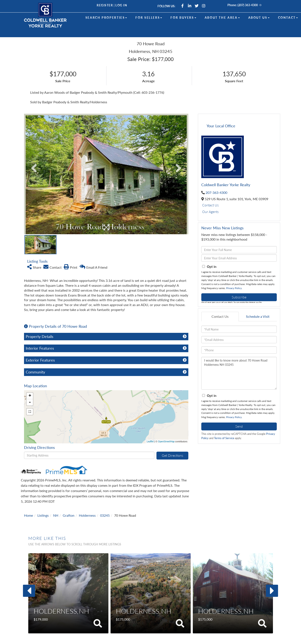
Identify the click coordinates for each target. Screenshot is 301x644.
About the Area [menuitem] (222, 18)
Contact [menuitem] (288, 18)
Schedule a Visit (258, 316)
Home (28, 515)
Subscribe (239, 297)
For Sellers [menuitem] (149, 18)
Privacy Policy (234, 288)
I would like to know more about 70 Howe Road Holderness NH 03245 (239, 373)
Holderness (87, 515)
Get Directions (173, 455)
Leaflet (150, 441)
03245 (105, 515)
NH (56, 515)
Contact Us (210, 205)
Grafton (69, 515)
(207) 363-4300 (248, 5)
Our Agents (210, 212)
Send (239, 426)
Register (105, 5)
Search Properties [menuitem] (106, 18)
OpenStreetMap (166, 441)
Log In (121, 5)
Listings (43, 515)
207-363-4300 (216, 192)
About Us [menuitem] (259, 18)
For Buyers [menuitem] (183, 18)
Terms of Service (224, 438)
